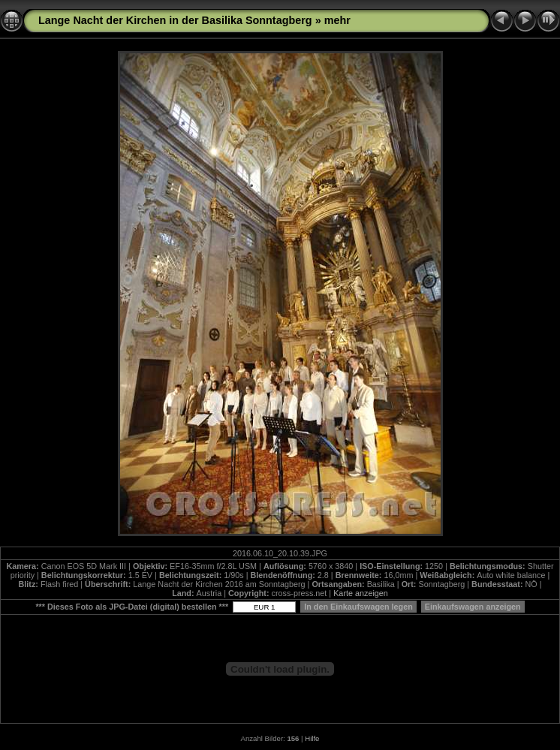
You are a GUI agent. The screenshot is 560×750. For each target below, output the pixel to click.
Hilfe (312, 738)
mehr (337, 20)
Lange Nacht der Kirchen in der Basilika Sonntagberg (175, 20)
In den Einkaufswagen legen (358, 607)
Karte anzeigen (361, 593)
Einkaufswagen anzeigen (473, 607)
